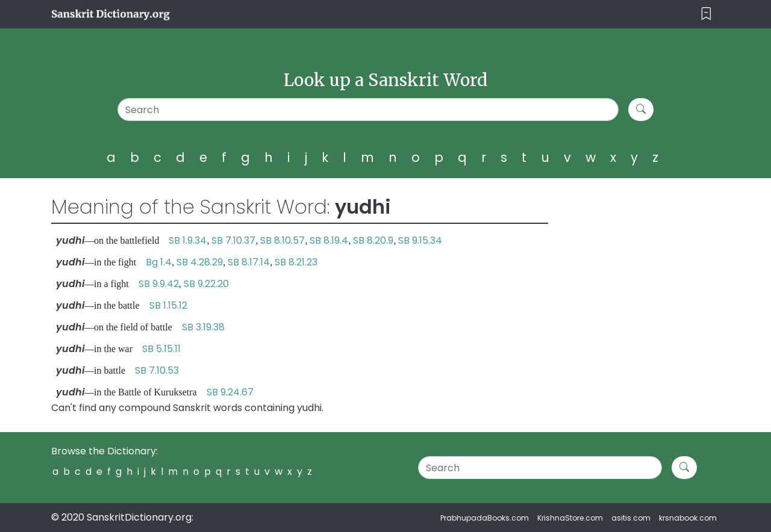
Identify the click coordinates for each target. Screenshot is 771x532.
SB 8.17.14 (249, 262)
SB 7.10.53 (157, 370)
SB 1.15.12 (168, 305)
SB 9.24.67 (230, 392)
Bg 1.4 (159, 262)
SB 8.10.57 (282, 240)
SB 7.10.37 (233, 240)
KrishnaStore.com (570, 518)
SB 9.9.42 (159, 284)
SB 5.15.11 (161, 349)
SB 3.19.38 (203, 327)
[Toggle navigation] (706, 14)
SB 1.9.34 (188, 240)
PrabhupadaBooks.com (485, 518)
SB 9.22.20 (206, 284)
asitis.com (631, 518)
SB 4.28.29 (200, 262)
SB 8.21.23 (296, 262)
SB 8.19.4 (329, 240)
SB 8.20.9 (373, 240)
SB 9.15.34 (420, 240)
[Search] (368, 110)
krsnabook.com (688, 518)
